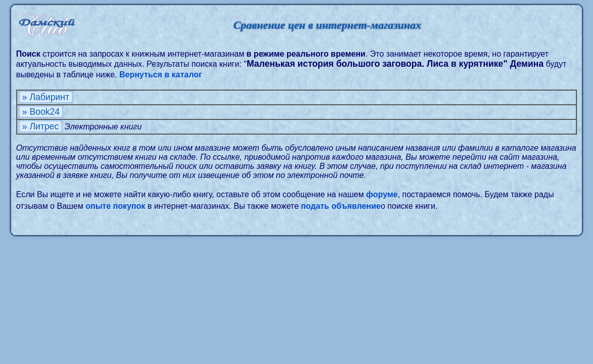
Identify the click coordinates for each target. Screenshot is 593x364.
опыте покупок (115, 206)
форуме (382, 194)
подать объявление (341, 206)
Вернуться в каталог (161, 75)
